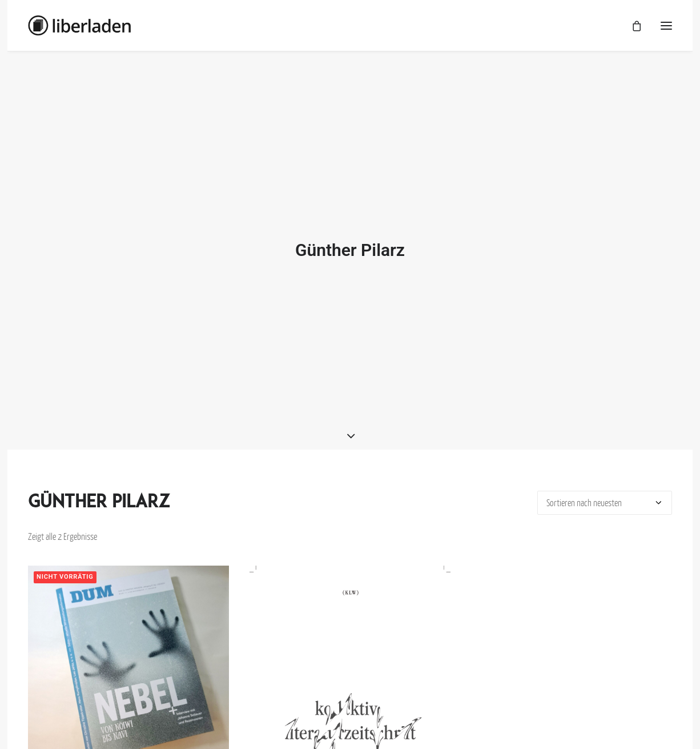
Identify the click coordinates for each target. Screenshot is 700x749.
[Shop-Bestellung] (605, 497)
